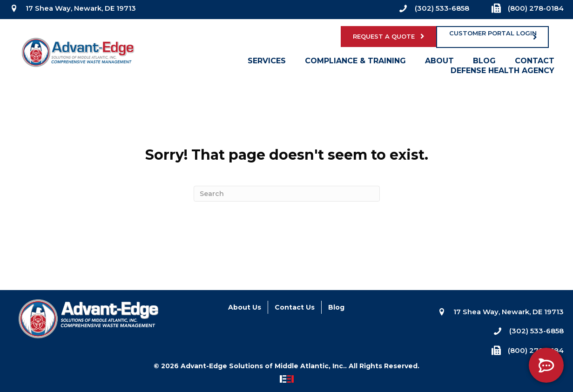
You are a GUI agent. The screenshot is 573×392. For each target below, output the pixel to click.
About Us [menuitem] (245, 307)
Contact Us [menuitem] (295, 307)
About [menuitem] (439, 63)
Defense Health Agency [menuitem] (502, 73)
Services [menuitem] (267, 63)
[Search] (287, 194)
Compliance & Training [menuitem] (355, 63)
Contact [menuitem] (535, 63)
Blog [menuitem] (484, 63)
